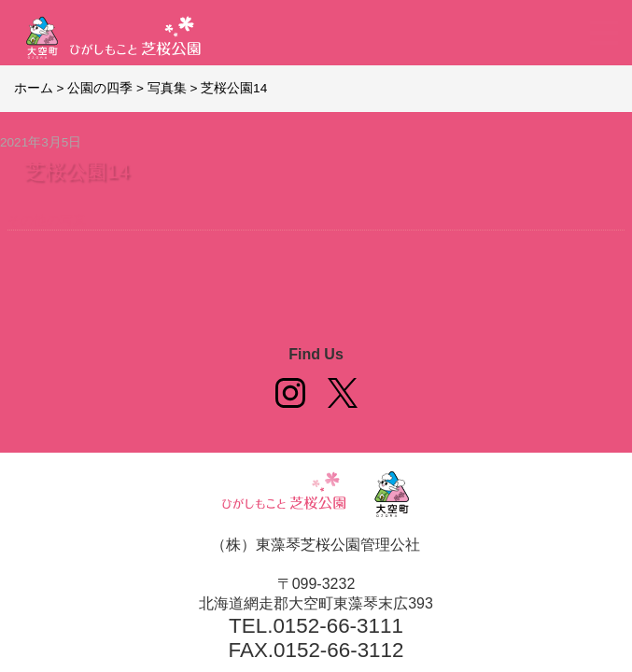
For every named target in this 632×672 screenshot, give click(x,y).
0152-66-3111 (337, 626)
